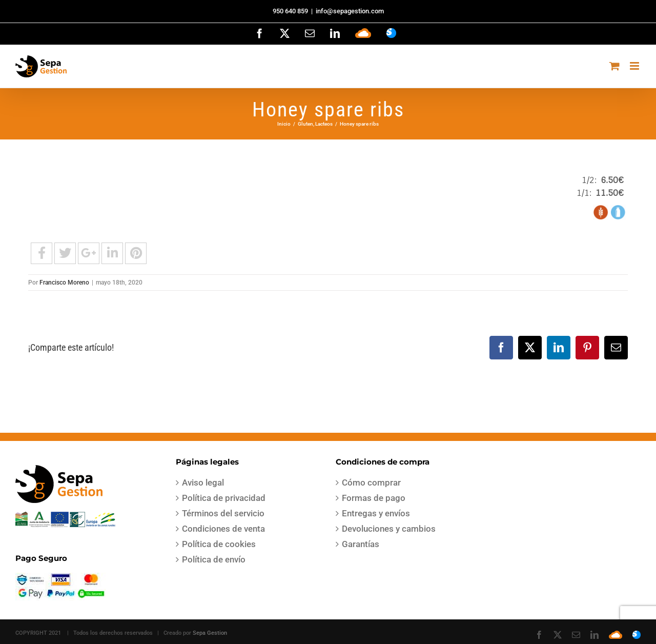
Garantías (361, 544)
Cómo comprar (371, 482)
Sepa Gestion (210, 633)
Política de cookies (219, 544)
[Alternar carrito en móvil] (614, 66)
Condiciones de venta (223, 529)
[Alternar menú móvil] (635, 66)
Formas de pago (374, 498)
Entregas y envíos (376, 513)
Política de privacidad (224, 498)
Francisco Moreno (64, 283)
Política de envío (214, 559)
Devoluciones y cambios (389, 529)
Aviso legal (203, 482)
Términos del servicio (223, 513)
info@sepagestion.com (350, 11)
